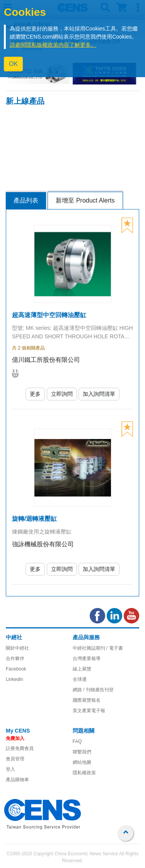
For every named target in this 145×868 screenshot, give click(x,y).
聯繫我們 (82, 752)
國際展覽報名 (87, 700)
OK (13, 64)
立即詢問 (62, 394)
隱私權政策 (84, 773)
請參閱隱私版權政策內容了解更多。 (53, 45)
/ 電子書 (114, 648)
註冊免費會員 (20, 748)
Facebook (16, 669)
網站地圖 (82, 762)
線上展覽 (82, 669)
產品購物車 (17, 780)
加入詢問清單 (99, 394)
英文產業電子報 (89, 711)
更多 (35, 394)
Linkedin (14, 679)
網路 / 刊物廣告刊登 (93, 690)
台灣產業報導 (87, 659)
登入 (10, 769)
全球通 (80, 679)
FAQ (77, 741)
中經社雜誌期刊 (89, 648)
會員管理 (15, 759)
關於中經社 (17, 648)
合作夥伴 (15, 659)
